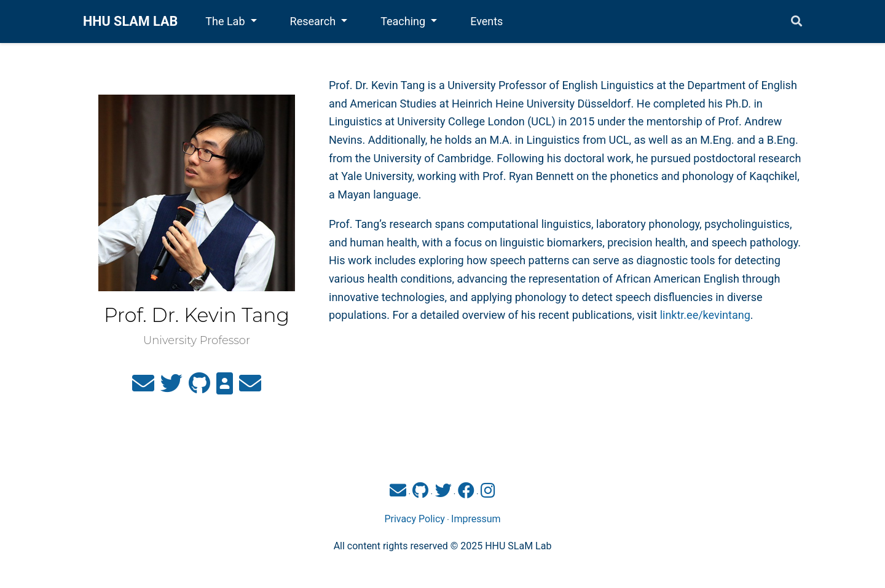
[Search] (796, 22)
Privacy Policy (415, 519)
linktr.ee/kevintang (705, 315)
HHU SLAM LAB (130, 21)
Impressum (476, 519)
